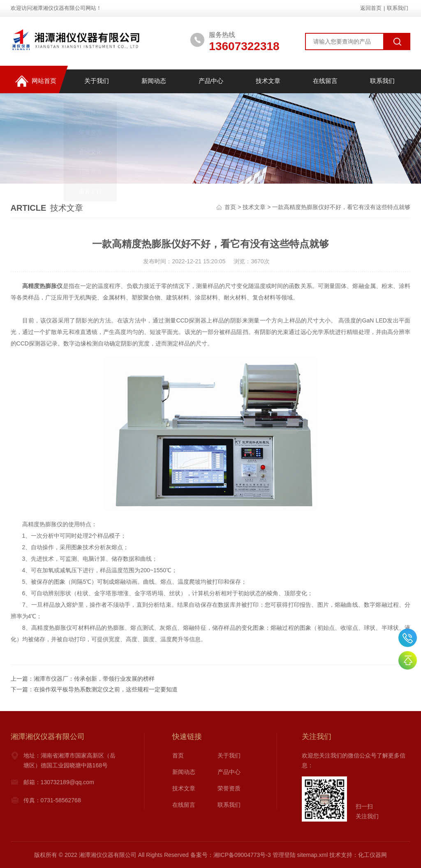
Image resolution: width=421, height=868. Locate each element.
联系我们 (398, 8)
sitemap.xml (313, 855)
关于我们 (96, 81)
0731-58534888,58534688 (408, 638)
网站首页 (35, 82)
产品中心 (210, 81)
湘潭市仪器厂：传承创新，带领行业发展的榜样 (94, 679)
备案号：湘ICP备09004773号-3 (231, 855)
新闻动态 (153, 81)
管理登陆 (284, 855)
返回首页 (371, 8)
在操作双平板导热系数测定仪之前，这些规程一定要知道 (106, 689)
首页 (230, 207)
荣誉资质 (229, 788)
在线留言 (325, 81)
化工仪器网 (372, 855)
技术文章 (268, 81)
